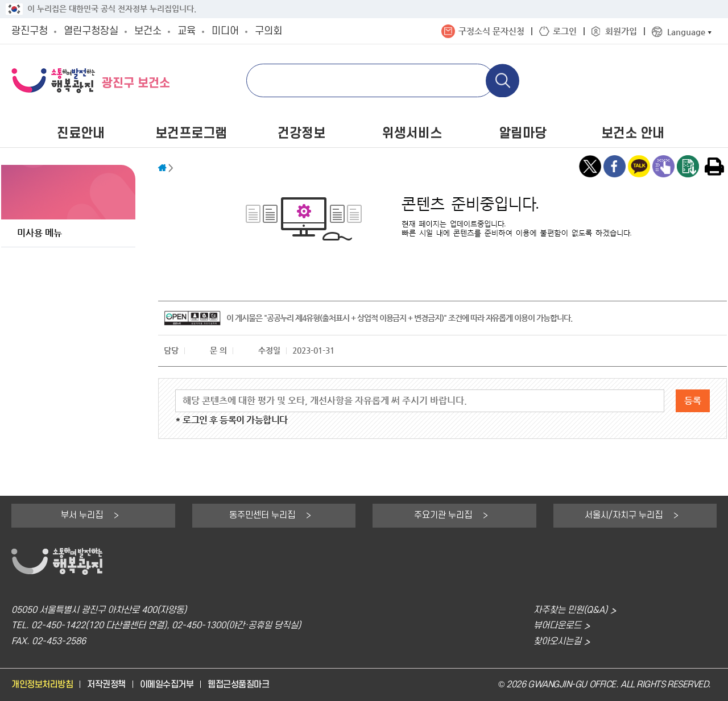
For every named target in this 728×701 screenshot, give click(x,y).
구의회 (268, 31)
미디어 (225, 31)
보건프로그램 (191, 134)
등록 (693, 401)
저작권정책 (106, 685)
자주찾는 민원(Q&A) (570, 610)
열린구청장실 (91, 31)
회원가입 (621, 31)
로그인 (565, 31)
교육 (187, 31)
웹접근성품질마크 (238, 685)
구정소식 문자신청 (491, 31)
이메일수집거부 (167, 685)
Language (686, 32)
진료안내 (81, 134)
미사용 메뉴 (40, 233)
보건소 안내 (633, 134)
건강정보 (301, 134)
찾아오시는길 (557, 642)
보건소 (148, 31)
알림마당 (523, 134)
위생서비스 (412, 134)
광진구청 (30, 31)
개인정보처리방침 (42, 685)
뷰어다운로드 (557, 626)
